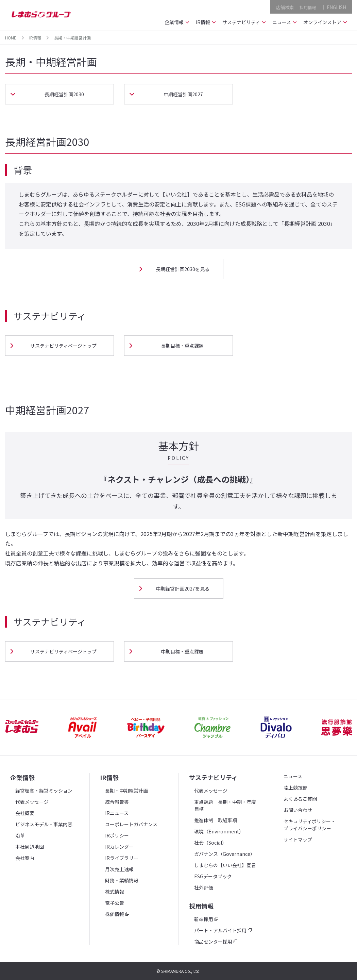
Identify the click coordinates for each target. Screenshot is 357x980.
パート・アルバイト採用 (220, 930)
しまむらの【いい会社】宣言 (225, 865)
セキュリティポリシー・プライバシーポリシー (310, 825)
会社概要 (25, 813)
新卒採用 (204, 919)
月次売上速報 (119, 869)
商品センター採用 (213, 942)
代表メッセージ (32, 802)
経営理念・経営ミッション (44, 791)
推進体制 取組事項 (216, 820)
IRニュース (117, 813)
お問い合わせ (298, 810)
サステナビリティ (213, 777)
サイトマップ (298, 840)
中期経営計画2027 (183, 94)
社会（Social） (210, 843)
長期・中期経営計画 (126, 791)
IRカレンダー (119, 847)
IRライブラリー (122, 858)
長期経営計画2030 (64, 94)
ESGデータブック (213, 876)
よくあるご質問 (300, 799)
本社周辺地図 (30, 847)
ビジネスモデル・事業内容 (44, 824)
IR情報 (35, 38)
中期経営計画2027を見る (183, 588)
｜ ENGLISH (334, 7)
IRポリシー (117, 835)
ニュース (293, 776)
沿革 (20, 835)
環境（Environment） (219, 831)
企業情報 (22, 777)
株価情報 (115, 914)
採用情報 (306, 7)
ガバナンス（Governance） (225, 854)
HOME (11, 38)
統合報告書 (117, 802)
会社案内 (25, 858)
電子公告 (115, 903)
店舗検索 (282, 7)
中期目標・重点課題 (182, 651)
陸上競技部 (295, 787)
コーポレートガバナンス (131, 824)
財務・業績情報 (122, 880)
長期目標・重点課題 (182, 346)
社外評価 (204, 887)
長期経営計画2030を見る (183, 269)
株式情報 (115, 892)
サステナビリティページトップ (63, 346)
